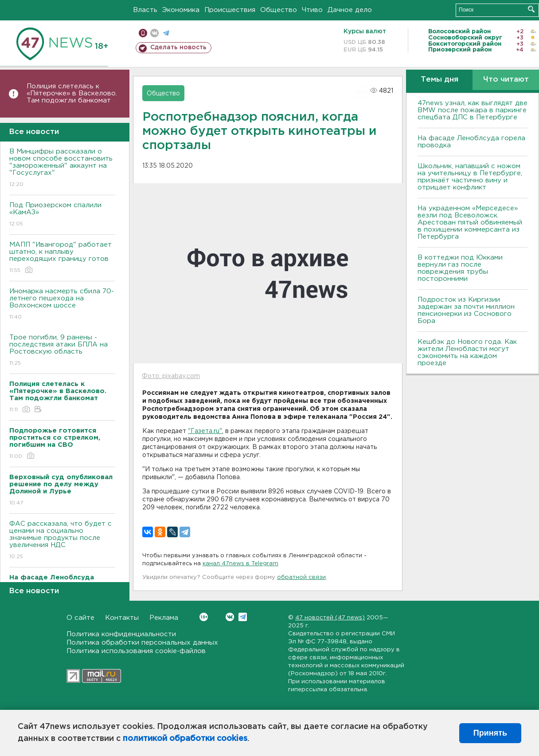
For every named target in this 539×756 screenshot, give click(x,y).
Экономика (181, 10)
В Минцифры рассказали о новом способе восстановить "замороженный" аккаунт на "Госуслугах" (62, 168)
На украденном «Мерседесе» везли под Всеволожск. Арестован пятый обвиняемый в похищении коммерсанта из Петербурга (470, 222)
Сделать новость (178, 47)
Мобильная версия (143, 33)
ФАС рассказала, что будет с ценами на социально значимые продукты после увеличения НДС (62, 541)
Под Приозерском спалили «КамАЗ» (62, 215)
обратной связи (301, 577)
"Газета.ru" (205, 431)
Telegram (243, 617)
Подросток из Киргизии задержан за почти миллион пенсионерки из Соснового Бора (466, 310)
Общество (279, 10)
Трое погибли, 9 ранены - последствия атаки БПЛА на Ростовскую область (62, 351)
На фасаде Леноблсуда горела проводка (471, 142)
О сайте (80, 618)
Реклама (164, 618)
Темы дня (439, 80)
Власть (145, 10)
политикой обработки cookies (185, 739)
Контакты (122, 618)
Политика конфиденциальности (121, 634)
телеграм (166, 33)
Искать (531, 9)
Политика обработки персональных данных (142, 643)
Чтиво (312, 10)
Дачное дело (350, 10)
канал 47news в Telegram (240, 564)
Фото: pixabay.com (171, 376)
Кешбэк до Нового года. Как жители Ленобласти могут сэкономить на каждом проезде (467, 352)
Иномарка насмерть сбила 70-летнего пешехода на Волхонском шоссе (62, 305)
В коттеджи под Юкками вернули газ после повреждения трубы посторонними (460, 268)
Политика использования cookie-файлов (136, 651)
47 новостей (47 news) (330, 618)
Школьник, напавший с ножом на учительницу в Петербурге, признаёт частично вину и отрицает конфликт (470, 177)
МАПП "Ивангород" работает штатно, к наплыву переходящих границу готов (62, 258)
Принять (490, 733)
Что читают (506, 80)
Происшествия (230, 10)
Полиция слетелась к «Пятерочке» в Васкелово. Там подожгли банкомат (72, 93)
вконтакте (154, 33)
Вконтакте (204, 617)
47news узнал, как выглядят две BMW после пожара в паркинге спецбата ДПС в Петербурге (473, 110)
